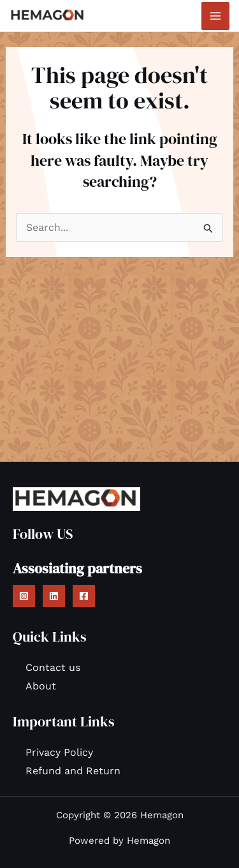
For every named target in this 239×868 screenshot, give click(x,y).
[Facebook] (84, 596)
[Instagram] (24, 596)
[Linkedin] (54, 596)
